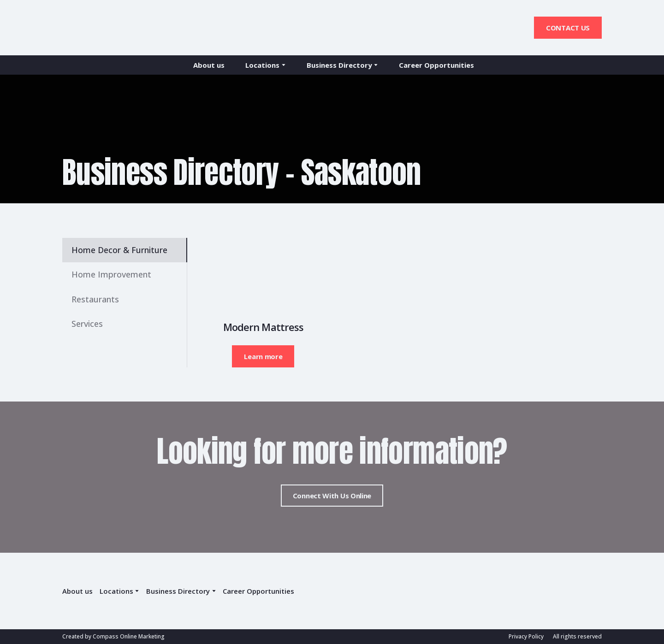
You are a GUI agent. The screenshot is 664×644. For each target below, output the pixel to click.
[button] (568, 28)
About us (209, 65)
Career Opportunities (436, 65)
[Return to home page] (102, 28)
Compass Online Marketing (129, 636)
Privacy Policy (526, 636)
